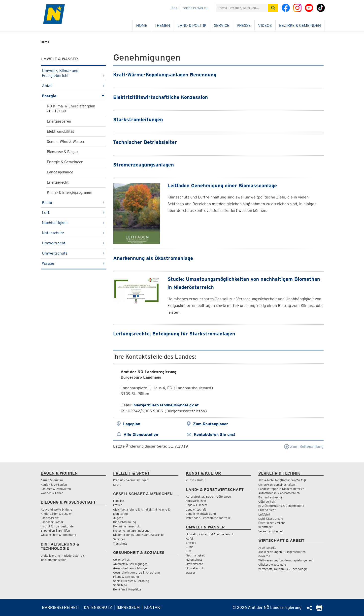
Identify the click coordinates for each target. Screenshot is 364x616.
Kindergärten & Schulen (57, 514)
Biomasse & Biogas (63, 152)
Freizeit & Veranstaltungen (131, 480)
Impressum (128, 607)
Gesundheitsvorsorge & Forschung (136, 572)
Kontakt (153, 607)
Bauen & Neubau (52, 480)
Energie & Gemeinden (65, 162)
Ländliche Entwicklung (201, 514)
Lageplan (132, 424)
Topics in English (195, 8)
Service (222, 25)
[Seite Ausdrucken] (319, 609)
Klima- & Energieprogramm (70, 193)
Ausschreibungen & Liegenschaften (282, 552)
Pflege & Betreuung (126, 577)
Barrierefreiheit (61, 607)
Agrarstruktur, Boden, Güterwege (208, 497)
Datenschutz (98, 607)
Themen (162, 25)
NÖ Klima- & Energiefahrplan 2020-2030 (71, 109)
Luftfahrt (264, 514)
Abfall (73, 86)
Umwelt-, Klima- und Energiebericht (73, 73)
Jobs (173, 8)
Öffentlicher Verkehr (272, 523)
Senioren (119, 539)
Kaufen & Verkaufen (54, 485)
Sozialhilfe (120, 585)
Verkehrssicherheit (271, 531)
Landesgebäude (60, 172)
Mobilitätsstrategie (271, 519)
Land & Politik (192, 25)
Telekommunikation (54, 560)
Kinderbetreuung (125, 522)
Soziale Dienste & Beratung (131, 581)
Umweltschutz (73, 253)
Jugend (118, 518)
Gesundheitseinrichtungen (131, 568)
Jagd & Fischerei (197, 505)
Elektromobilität (61, 131)
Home (142, 25)
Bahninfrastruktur (270, 497)
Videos (265, 25)
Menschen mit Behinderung (131, 531)
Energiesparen (59, 121)
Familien (119, 501)
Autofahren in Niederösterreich (279, 493)
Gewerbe (264, 556)
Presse (244, 25)
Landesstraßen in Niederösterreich (281, 489)
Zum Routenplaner (211, 424)
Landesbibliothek (52, 522)
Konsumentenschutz (127, 526)
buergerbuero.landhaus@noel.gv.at (166, 405)
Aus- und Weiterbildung (56, 509)
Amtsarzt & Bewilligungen (130, 564)
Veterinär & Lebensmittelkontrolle (208, 518)
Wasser (73, 263)
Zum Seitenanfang (304, 446)
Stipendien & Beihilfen (55, 531)
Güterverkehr (267, 502)
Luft (73, 212)
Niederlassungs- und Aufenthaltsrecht (138, 535)
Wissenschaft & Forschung (58, 535)
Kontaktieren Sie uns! (215, 435)
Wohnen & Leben (52, 493)
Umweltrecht (73, 243)
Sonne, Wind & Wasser (66, 142)
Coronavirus (121, 560)
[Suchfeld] (242, 8)
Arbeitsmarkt (267, 548)
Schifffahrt (265, 527)
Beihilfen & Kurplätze (127, 589)
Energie (73, 96)
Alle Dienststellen (141, 435)
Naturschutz (73, 233)
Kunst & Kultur (196, 480)
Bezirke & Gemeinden (300, 25)
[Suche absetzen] (273, 8)
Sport (117, 485)
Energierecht (58, 182)
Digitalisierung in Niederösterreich (64, 556)
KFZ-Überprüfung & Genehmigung (281, 506)
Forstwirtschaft (196, 501)
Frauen (118, 505)
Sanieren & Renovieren (56, 489)
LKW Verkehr (267, 510)
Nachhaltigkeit (73, 223)
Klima (73, 202)
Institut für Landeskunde (57, 526)
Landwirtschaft (196, 509)
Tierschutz (120, 543)
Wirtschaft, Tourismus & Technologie (283, 569)
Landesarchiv (50, 518)
